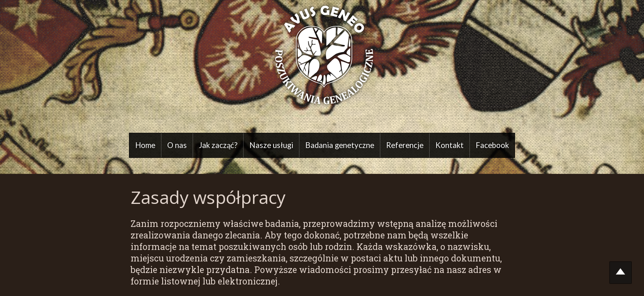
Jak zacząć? (218, 145)
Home (145, 145)
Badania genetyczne (340, 145)
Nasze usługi (271, 145)
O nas (177, 145)
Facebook (492, 145)
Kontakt (450, 145)
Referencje (405, 145)
